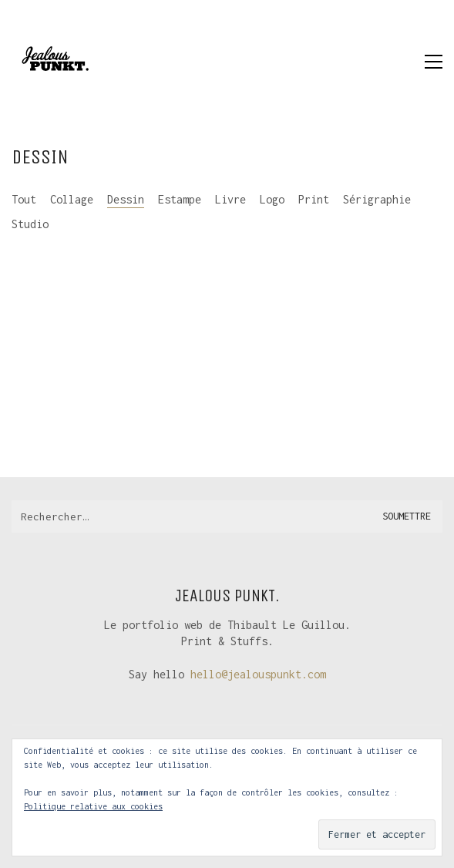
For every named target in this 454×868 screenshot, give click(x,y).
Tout (24, 199)
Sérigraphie (377, 199)
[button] (434, 62)
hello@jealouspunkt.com (258, 674)
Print (314, 199)
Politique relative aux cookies (93, 806)
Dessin (126, 199)
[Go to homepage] (54, 62)
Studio (30, 224)
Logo (272, 199)
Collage (72, 199)
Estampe (180, 199)
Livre (230, 199)
